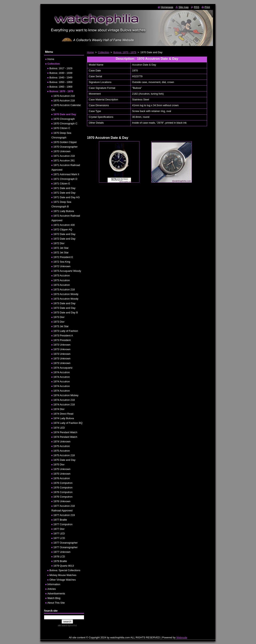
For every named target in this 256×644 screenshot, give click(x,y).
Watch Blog (54, 598)
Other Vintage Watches (63, 580)
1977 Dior (59, 529)
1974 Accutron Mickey (66, 395)
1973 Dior (59, 317)
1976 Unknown (62, 501)
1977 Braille (60, 520)
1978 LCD (59, 556)
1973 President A (63, 335)
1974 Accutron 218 (64, 400)
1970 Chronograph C (65, 123)
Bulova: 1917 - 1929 (61, 68)
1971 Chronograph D (65, 179)
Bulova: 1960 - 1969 (61, 87)
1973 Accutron (62, 275)
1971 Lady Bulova (64, 211)
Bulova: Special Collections (65, 570)
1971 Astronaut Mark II (66, 174)
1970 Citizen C (62, 128)
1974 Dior (59, 409)
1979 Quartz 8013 (64, 566)
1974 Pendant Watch (65, 432)
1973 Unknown (62, 345)
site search (63, 625)
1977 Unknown (62, 552)
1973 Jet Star (61, 326)
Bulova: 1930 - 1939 (61, 73)
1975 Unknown (62, 469)
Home (90, 52)
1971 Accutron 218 (64, 156)
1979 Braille (60, 561)
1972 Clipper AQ (63, 229)
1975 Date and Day (64, 460)
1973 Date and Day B (66, 312)
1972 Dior (59, 243)
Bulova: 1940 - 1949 (61, 77)
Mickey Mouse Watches (63, 575)
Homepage (167, 7)
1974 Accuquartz (63, 368)
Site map (184, 7)
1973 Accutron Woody (66, 294)
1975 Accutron (62, 446)
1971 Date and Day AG (67, 197)
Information (54, 584)
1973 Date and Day (64, 303)
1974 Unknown (62, 441)
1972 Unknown (62, 266)
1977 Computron (63, 524)
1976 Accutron (62, 478)
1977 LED (59, 533)
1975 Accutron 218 (64, 455)
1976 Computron (63, 483)
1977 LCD (59, 538)
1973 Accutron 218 (64, 289)
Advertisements (56, 593)
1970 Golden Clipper (65, 142)
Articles (52, 589)
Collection (104, 52)
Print (207, 7)
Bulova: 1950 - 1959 (61, 82)
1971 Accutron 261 (64, 160)
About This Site (56, 603)
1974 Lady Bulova (64, 418)
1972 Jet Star (61, 248)
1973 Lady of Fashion (66, 331)
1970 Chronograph (64, 119)
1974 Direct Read (63, 414)
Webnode (182, 637)
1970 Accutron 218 (64, 96)
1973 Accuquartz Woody (67, 271)
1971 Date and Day (64, 188)
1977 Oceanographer (65, 543)
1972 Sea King (62, 262)
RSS (197, 7)
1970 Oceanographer (65, 147)
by (72, 625)
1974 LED (59, 428)
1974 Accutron (62, 372)
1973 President (62, 340)
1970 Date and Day (65, 114)
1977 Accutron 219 (64, 515)
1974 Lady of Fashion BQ (68, 423)
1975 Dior (59, 464)
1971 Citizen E (62, 183)
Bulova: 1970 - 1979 (125, 52)
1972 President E (63, 257)
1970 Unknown (62, 151)
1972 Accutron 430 (64, 225)
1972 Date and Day (64, 234)
